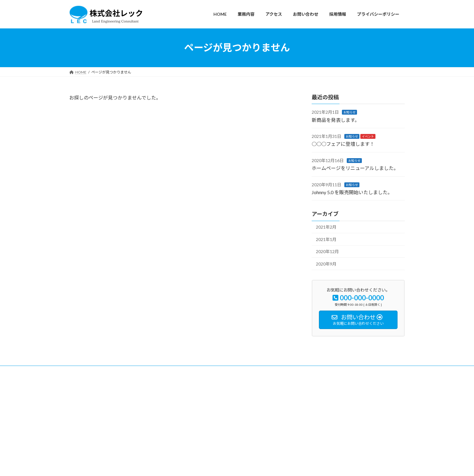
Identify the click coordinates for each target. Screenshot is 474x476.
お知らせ (349, 112)
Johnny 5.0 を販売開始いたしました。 (352, 192)
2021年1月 (326, 239)
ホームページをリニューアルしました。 (355, 168)
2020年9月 (326, 264)
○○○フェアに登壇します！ (343, 144)
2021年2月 (326, 227)
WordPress (204, 466)
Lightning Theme (235, 466)
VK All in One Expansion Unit (276, 466)
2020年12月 (327, 251)
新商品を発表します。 (336, 120)
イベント (368, 136)
